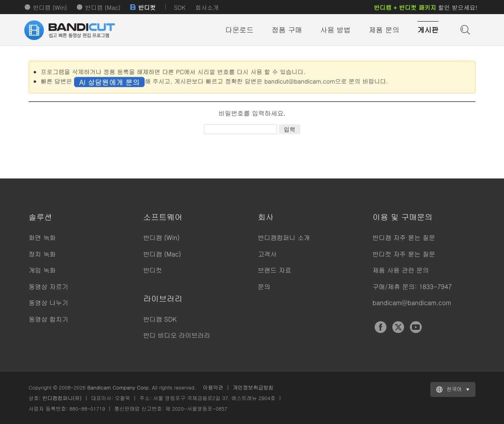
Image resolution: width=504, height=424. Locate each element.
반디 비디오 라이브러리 (177, 335)
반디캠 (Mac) (103, 7)
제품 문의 (384, 30)
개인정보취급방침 (253, 387)
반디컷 (147, 7)
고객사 (267, 254)
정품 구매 (287, 30)
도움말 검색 (464, 29)
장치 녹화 (42, 254)
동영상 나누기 (48, 303)
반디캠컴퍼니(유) (62, 398)
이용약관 (213, 387)
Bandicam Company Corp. (119, 387)
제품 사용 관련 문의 (401, 270)
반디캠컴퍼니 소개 (284, 237)
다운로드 (239, 30)
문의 (264, 287)
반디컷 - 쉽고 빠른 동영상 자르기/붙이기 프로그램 (72, 30)
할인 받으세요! (426, 7)
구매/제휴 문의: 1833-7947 (412, 287)
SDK (179, 7)
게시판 (428, 30)
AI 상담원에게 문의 (109, 82)
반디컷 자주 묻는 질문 (404, 254)
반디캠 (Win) (50, 7)
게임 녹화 (42, 270)
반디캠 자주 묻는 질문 (404, 237)
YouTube (416, 327)
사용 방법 (335, 30)
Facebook (381, 327)
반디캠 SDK (160, 319)
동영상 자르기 (48, 287)
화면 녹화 (42, 237)
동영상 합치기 (48, 319)
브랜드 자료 (275, 270)
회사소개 (207, 7)
